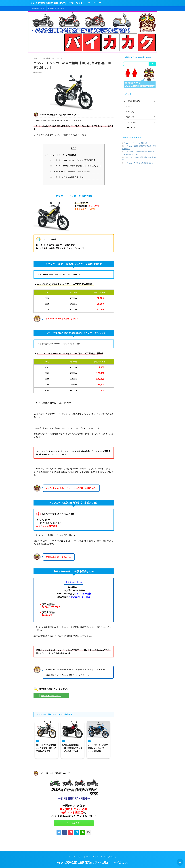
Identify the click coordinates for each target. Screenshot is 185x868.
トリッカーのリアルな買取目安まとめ (67, 177)
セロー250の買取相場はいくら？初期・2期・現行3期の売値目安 (46, 748)
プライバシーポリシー (76, 857)
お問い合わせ (112, 857)
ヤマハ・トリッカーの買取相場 (61, 155)
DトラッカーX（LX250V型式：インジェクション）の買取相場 (98, 748)
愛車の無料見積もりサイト (51, 696)
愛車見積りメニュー (56, 9)
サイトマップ (101, 857)
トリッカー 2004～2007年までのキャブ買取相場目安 (73, 160)
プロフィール (90, 857)
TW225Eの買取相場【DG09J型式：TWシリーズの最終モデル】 (72, 748)
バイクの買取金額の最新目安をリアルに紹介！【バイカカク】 (67, 3)
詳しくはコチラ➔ (74, 823)
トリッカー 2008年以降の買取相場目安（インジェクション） (76, 166)
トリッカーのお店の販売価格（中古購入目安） (70, 171)
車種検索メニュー (37, 9)
